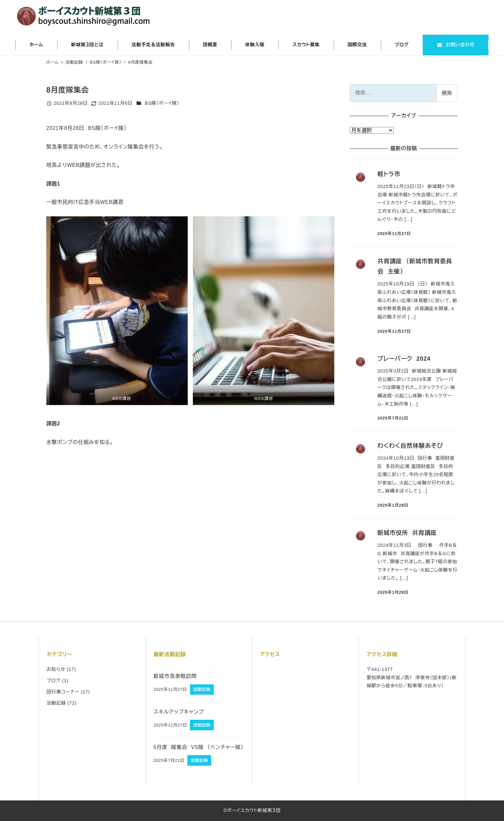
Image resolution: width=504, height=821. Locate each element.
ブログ (54, 681)
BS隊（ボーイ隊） (162, 103)
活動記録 (56, 703)
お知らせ (56, 669)
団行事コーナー (63, 692)
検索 (447, 93)
